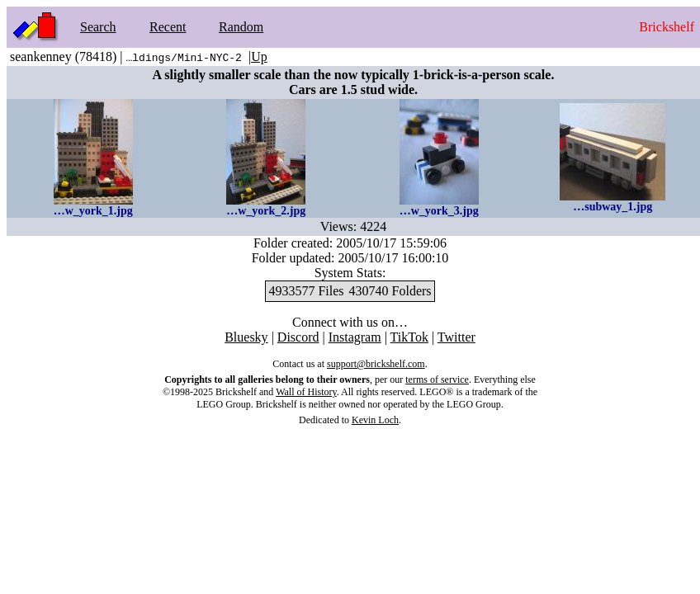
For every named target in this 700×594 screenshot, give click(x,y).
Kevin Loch (375, 420)
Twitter (456, 337)
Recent (168, 27)
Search (98, 27)
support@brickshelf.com (376, 364)
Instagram (355, 337)
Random (241, 27)
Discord (298, 337)
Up (259, 57)
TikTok (409, 337)
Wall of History (306, 392)
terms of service (437, 379)
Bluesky (246, 337)
